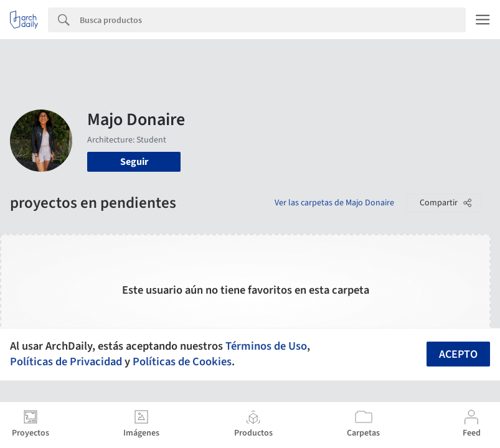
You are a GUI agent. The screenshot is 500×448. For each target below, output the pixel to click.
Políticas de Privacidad (66, 362)
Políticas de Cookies (182, 362)
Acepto (458, 354)
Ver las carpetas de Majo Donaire (334, 203)
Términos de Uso (266, 346)
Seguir (134, 162)
